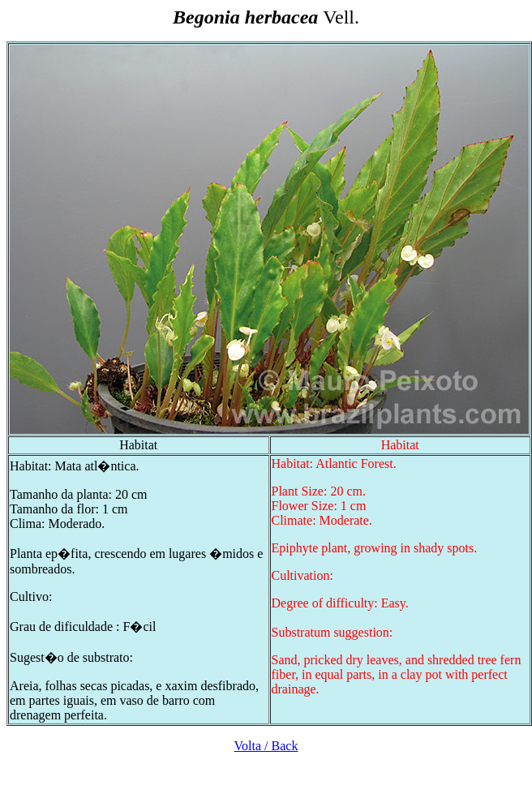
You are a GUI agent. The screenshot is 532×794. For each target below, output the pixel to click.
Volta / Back (266, 746)
